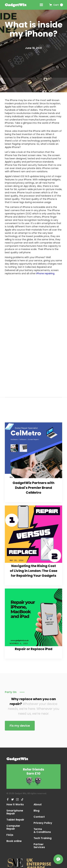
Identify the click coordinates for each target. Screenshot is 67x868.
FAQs (10, 835)
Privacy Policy (43, 823)
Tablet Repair (15, 820)
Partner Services (39, 846)
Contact (39, 817)
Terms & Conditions (42, 831)
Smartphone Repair (15, 812)
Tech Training (43, 838)
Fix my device (20, 726)
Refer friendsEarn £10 (33, 772)
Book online (14, 841)
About (38, 805)
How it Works (15, 805)
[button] (56, 5)
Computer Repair (13, 827)
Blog (36, 811)
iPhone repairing (45, 273)
